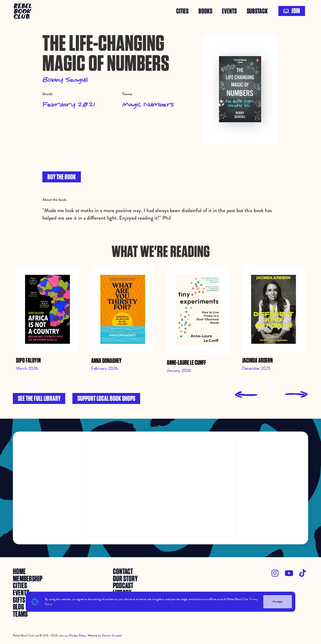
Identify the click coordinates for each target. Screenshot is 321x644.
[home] (23, 11)
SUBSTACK (257, 11)
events (229, 11)
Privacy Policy (78, 635)
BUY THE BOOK (62, 177)
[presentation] (246, 395)
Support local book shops (106, 399)
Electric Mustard (112, 635)
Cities (182, 11)
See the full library (39, 399)
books (205, 11)
